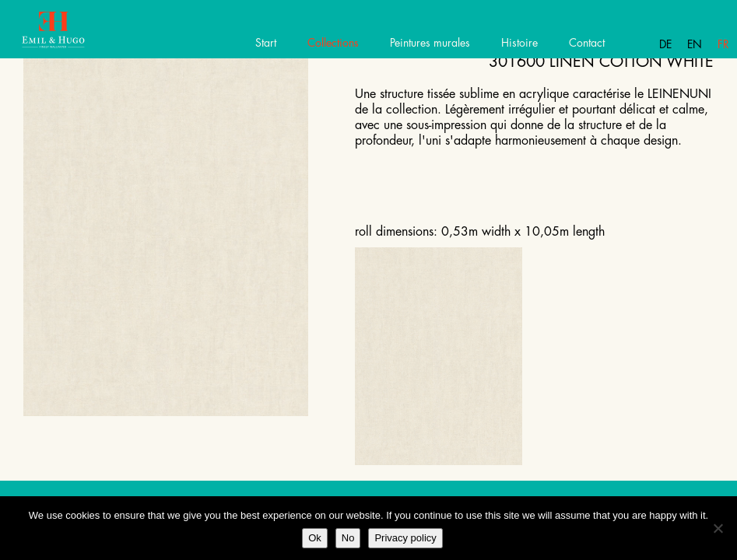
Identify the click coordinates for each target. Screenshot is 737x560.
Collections (333, 43)
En (695, 44)
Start (266, 43)
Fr (723, 44)
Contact (587, 43)
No (348, 538)
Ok (315, 538)
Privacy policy (405, 538)
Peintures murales (430, 43)
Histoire (519, 43)
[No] (718, 528)
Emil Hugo (68, 35)
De (665, 44)
